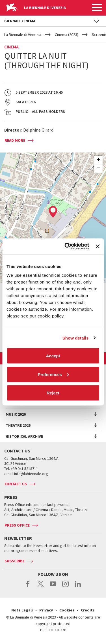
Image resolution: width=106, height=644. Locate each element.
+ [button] (99, 160)
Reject (53, 393)
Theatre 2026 (18, 425)
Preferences (53, 374)
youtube (53, 587)
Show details (76, 338)
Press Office (17, 525)
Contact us (16, 484)
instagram (65, 587)
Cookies (67, 610)
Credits (88, 610)
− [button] (99, 169)
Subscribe (15, 561)
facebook (28, 587)
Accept (53, 356)
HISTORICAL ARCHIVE (24, 436)
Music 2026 (16, 414)
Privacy (46, 610)
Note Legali (22, 610)
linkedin (78, 587)
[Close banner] (98, 246)
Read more (15, 140)
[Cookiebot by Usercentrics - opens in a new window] (67, 246)
